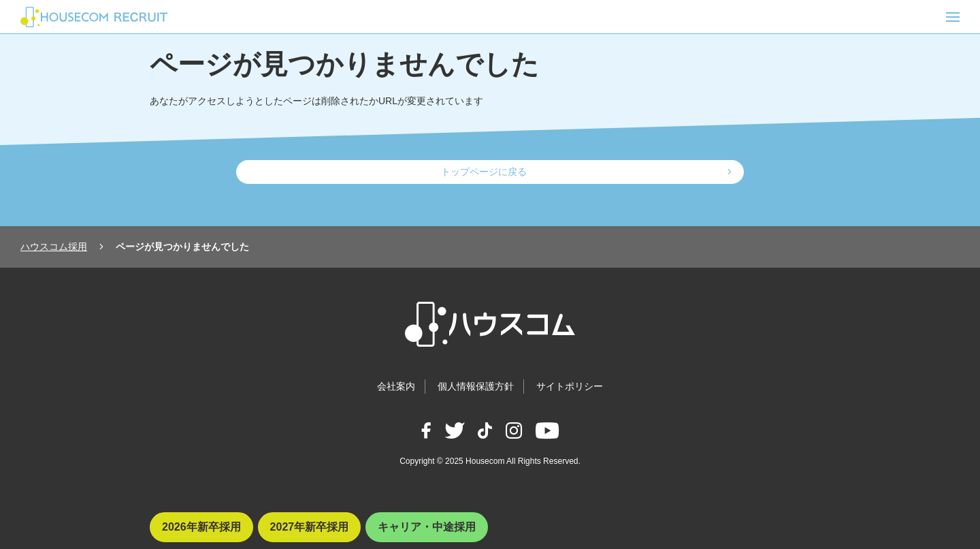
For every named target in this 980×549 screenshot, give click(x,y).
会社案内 (396, 386)
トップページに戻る (484, 172)
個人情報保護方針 (476, 386)
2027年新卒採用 (310, 527)
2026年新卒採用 (201, 527)
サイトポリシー (570, 386)
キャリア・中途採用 (427, 527)
